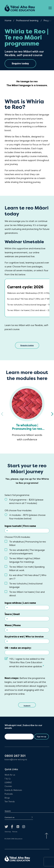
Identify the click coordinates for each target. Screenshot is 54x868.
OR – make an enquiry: (18, 648)
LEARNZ (8, 782)
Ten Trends (10, 801)
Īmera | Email (12, 614)
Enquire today (27, 345)
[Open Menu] (50, 8)
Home (8, 20)
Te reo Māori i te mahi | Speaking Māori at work (27, 569)
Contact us (10, 817)
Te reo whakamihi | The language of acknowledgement (27, 552)
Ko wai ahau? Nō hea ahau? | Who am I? (28, 577)
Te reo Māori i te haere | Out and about (27, 594)
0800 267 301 (15, 756)
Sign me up (42, 737)
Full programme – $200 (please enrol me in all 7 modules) (26, 501)
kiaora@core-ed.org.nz (16, 759)
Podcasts (9, 794)
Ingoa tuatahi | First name (20, 526)
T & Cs (7, 779)
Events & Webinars (13, 790)
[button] (52, 414)
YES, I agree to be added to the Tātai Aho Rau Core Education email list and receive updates (27, 663)
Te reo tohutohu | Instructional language (26, 585)
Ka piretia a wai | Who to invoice (24, 637)
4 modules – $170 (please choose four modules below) (27, 517)
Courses (8, 786)
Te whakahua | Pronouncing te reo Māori (28, 543)
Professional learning (27, 20)
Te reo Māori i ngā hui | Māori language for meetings (25, 560)
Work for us (10, 775)
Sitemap (8, 832)
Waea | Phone (13, 625)
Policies (15, 832)
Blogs (7, 798)
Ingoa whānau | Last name (20, 603)
